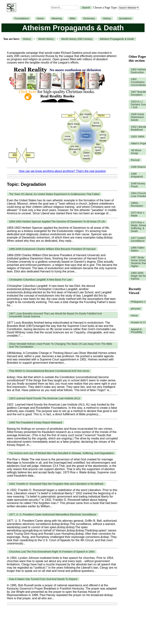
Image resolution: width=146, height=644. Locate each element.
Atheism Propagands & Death (117, 39)
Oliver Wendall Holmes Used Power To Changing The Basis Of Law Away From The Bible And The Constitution (61, 345)
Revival (135, 160)
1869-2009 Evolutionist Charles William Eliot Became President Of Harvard (52, 249)
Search (86, 8)
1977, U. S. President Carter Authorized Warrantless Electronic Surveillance (53, 514)
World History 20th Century (77, 39)
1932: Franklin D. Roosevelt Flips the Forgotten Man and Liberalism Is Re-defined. (56, 484)
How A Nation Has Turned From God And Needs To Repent (43, 579)
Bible (72, 18)
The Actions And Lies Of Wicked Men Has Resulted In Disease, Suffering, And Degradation (61, 453)
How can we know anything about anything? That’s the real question (62, 171)
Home (40, 18)
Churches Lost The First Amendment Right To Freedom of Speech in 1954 (52, 552)
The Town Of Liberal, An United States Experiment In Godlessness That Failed (54, 194)
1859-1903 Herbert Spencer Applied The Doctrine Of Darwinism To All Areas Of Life (57, 222)
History (107, 18)
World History (46, 39)
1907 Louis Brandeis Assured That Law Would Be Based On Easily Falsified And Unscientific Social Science (55, 315)
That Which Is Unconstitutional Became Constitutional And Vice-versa (49, 371)
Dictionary (89, 18)
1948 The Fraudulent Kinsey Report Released (36, 422)
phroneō (136, 309)
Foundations (22, 18)
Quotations (125, 18)
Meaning (57, 18)
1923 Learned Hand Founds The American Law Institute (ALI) (44, 398)
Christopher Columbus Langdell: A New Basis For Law (40, 280)
